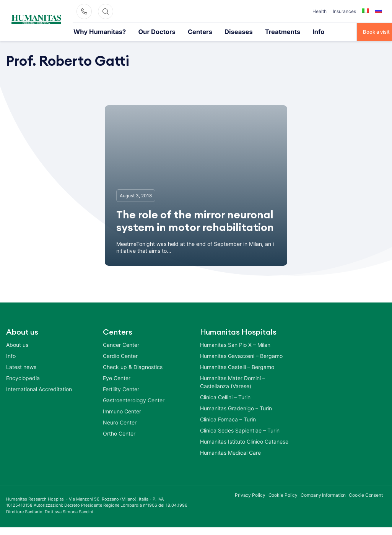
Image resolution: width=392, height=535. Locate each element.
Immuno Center (122, 411)
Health (320, 11)
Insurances (344, 11)
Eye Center (117, 378)
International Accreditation (39, 389)
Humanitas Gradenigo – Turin (236, 408)
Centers (176, 31)
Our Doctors (140, 31)
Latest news (21, 367)
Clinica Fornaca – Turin (228, 419)
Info (276, 31)
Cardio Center (120, 355)
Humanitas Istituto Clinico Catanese (244, 441)
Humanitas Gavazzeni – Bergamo (241, 355)
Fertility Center (121, 389)
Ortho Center (119, 433)
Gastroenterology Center (134, 400)
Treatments (245, 31)
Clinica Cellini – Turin (225, 397)
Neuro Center (120, 422)
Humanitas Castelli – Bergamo (237, 367)
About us (17, 344)
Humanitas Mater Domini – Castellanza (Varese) (233, 382)
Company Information (323, 495)
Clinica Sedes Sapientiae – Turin (240, 430)
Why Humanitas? (93, 31)
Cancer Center (121, 344)
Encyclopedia (23, 378)
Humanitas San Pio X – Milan (235, 344)
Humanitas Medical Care (230, 452)
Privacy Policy (250, 495)
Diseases (209, 31)
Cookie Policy (283, 495)
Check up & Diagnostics (133, 367)
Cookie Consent (366, 495)
